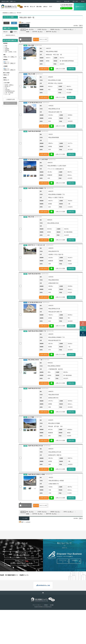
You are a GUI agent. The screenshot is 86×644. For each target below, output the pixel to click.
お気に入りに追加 (49, 39)
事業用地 (7, 50)
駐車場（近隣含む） (10, 85)
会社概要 (52, 614)
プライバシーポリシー (37, 614)
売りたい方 (33, 7)
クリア (6, 23)
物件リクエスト (81, 7)
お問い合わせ (66, 8)
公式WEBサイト (75, 570)
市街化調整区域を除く (10, 91)
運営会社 (83, 1)
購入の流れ (39, 7)
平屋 (6, 88)
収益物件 (7, 49)
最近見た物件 (67, 1)
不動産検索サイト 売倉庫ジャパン (9, 13)
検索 (14, 23)
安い (53, 32)
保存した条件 (75, 1)
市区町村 (15, 32)
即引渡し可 (8, 86)
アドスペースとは (63, 570)
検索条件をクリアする (10, 103)
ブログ (50, 7)
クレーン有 (8, 94)
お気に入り (59, 1)
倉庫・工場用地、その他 (11, 52)
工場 (6, 47)
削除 (11, 32)
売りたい (83, 318)
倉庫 (6, 46)
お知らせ (45, 7)
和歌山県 (5, 32)
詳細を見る (71, 69)
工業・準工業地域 (9, 93)
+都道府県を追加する (10, 35)
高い (55, 32)
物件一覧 (26, 7)
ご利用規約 (46, 614)
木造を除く (8, 90)
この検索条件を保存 (10, 99)
